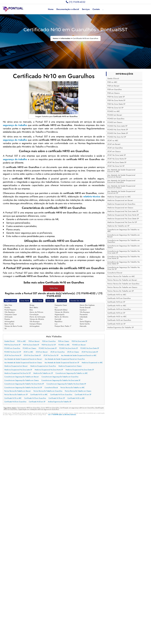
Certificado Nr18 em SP (57, 398)
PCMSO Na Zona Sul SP (13, 352)
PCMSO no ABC (64, 345)
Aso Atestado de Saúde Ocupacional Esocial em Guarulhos (65, 359)
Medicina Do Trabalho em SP (43, 373)
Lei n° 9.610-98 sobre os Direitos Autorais (62, 415)
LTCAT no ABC (28, 352)
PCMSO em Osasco (29, 348)
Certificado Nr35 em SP (37, 402)
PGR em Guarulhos (49, 341)
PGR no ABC (22, 341)
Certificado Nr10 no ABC (39, 395)
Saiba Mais (54, 288)
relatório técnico (92, 196)
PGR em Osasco (64, 341)
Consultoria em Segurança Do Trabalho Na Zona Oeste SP (66, 384)
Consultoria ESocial (51, 388)
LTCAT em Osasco (73, 352)
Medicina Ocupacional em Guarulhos (43, 366)
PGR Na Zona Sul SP (49, 345)
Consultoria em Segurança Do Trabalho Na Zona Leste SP (61, 380)
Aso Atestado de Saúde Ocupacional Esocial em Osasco (23, 363)
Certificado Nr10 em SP (83, 395)
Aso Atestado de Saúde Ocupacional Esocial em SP (62, 363)
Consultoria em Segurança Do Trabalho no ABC (72, 373)
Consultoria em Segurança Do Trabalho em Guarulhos (60, 377)
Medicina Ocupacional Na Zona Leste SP (18, 370)
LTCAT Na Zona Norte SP (13, 355)
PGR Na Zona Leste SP (79, 341)
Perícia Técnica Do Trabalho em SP (16, 395)
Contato (96, 9)
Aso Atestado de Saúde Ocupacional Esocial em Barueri (23, 359)
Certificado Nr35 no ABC (76, 398)
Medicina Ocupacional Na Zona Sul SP (18, 373)
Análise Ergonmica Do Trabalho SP (60, 402)
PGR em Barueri (34, 341)
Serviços (86, 9)
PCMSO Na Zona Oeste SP (90, 348)
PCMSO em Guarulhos (12, 348)
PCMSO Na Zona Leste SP (48, 348)
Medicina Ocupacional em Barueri (16, 366)
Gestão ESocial (9, 341)
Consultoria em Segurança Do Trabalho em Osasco (22, 380)
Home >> (57, 38)
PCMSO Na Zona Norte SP (69, 348)
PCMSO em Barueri (79, 345)
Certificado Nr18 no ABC (13, 398)
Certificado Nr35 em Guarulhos (15, 402)
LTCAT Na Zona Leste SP (90, 352)
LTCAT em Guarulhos (57, 352)
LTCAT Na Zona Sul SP (51, 355)
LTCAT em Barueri (42, 352)
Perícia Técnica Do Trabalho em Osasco (78, 391)
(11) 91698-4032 (76, 2)
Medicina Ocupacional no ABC (92, 363)
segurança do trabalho (15, 125)
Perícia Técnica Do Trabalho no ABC (73, 388)
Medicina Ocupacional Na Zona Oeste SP (80, 370)
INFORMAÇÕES (124, 74)
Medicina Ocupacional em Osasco (70, 366)
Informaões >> (67, 38)
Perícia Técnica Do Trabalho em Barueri (18, 391)
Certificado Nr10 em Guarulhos (61, 395)
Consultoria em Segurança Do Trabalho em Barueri (22, 377)
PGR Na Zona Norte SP (12, 345)
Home (51, 9)
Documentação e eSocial (68, 9)
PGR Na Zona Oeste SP (31, 345)
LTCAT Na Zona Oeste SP (32, 355)
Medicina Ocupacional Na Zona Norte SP (49, 370)
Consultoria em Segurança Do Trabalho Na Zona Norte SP (24, 384)
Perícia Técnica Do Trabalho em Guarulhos (48, 391)
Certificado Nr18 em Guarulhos (35, 398)
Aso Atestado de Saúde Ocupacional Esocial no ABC (79, 355)
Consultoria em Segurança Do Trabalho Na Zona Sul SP (23, 388)
